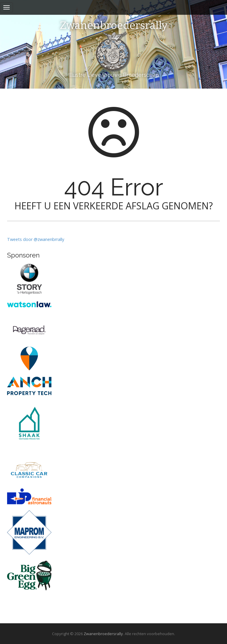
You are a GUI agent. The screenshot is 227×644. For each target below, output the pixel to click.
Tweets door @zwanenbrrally (36, 239)
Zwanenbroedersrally (114, 26)
